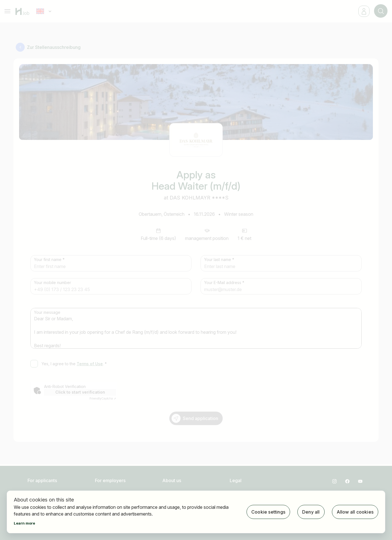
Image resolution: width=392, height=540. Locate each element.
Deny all (311, 512)
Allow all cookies (355, 512)
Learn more (24, 523)
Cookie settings (268, 512)
